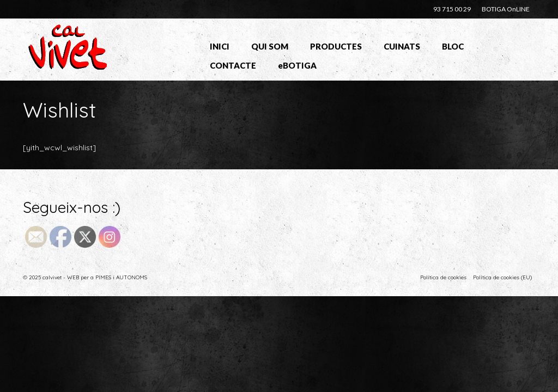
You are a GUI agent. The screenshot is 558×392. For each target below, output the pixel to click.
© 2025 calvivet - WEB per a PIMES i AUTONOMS (85, 277)
